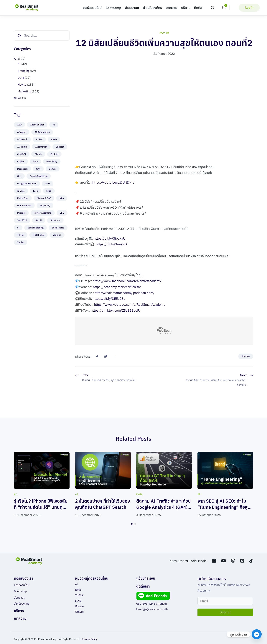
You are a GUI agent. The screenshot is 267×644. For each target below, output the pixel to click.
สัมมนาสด (132, 8)
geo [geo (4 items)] (19, 176)
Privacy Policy (90, 639)
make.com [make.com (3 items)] (23, 198)
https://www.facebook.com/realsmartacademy (127, 281)
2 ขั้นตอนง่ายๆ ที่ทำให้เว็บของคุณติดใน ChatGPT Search (103, 504)
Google (79, 606)
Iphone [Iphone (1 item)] (21, 191)
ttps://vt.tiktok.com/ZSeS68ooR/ (117, 310)
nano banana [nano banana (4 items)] (24, 206)
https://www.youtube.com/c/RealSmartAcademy (130, 304)
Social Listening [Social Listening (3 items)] (36, 228)
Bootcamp (113, 8)
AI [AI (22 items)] (54, 125)
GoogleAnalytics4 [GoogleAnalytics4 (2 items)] (39, 176)
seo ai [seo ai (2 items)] (39, 220)
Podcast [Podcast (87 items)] (21, 213)
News (18, 98)
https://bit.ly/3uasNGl (112, 244)
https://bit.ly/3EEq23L (109, 299)
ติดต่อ (198, 8)
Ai (76, 584)
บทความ (172, 8)
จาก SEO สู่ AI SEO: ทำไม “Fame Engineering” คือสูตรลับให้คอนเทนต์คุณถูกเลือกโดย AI (225, 510)
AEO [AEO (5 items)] (19, 125)
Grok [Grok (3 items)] (48, 183)
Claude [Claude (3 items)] (38, 154)
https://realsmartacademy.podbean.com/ (125, 293)
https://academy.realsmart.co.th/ (117, 287)
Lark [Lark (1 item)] (36, 191)
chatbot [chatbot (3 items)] (60, 147)
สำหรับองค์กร (152, 8)
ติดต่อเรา (143, 586)
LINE (78, 601)
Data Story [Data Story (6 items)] (52, 161)
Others (79, 612)
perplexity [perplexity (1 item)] (45, 206)
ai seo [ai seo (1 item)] (39, 139)
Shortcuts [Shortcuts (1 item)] (55, 220)
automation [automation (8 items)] (41, 147)
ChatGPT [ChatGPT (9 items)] (22, 154)
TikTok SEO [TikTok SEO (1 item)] (38, 235)
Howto (22, 84)
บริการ (186, 8)
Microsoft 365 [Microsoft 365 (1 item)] (44, 198)
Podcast (246, 356)
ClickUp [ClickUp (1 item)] (54, 154)
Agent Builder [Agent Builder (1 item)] (37, 125)
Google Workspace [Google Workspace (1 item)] (27, 183)
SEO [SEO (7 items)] (62, 213)
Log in (249, 8)
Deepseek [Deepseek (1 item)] (22, 169)
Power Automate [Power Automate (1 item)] (43, 213)
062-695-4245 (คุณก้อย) (152, 604)
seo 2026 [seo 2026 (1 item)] (22, 220)
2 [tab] (135, 524)
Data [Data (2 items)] (35, 161)
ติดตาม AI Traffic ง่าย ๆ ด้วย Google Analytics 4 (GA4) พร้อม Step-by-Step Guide (163, 507)
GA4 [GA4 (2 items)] (38, 169)
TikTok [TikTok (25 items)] (21, 235)
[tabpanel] (42, 485)
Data (21, 78)
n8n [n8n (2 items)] (62, 198)
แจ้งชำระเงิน (146, 578)
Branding (24, 71)
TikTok (79, 595)
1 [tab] (132, 524)
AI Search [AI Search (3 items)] (22, 139)
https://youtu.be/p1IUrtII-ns (113, 182)
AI (19, 64)
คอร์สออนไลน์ (92, 8)
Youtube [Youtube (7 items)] (57, 235)
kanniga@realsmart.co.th (152, 609)
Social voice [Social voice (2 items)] (58, 228)
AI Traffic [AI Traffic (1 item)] (22, 147)
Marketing (24, 91)
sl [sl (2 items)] (18, 228)
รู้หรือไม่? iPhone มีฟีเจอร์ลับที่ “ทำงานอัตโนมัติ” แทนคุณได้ (41, 507)
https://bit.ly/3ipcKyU (110, 238)
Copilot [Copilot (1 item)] (21, 161)
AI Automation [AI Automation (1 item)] (42, 132)
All (16, 59)
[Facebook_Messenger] (257, 634)
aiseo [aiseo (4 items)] (54, 139)
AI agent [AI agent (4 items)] (22, 132)
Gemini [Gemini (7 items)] (53, 169)
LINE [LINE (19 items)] (49, 191)
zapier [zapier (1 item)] (21, 242)
